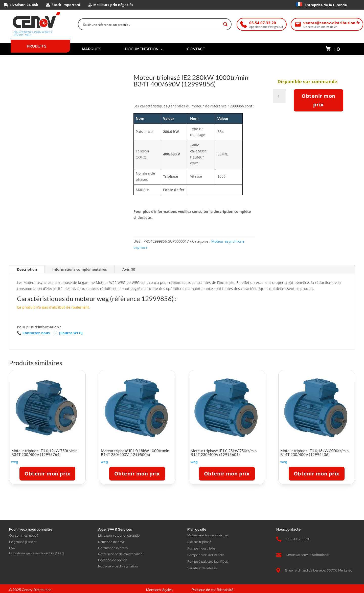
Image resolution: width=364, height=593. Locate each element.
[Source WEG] (68, 333)
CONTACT (196, 49)
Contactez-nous (33, 333)
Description (27, 269)
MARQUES (92, 49)
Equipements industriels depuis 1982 (33, 34)
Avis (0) (129, 269)
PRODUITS (37, 46)
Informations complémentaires (80, 269)
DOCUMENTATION (144, 49)
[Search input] (151, 24)
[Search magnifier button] (225, 24)
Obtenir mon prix (318, 100)
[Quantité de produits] (281, 96)
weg (15, 462)
